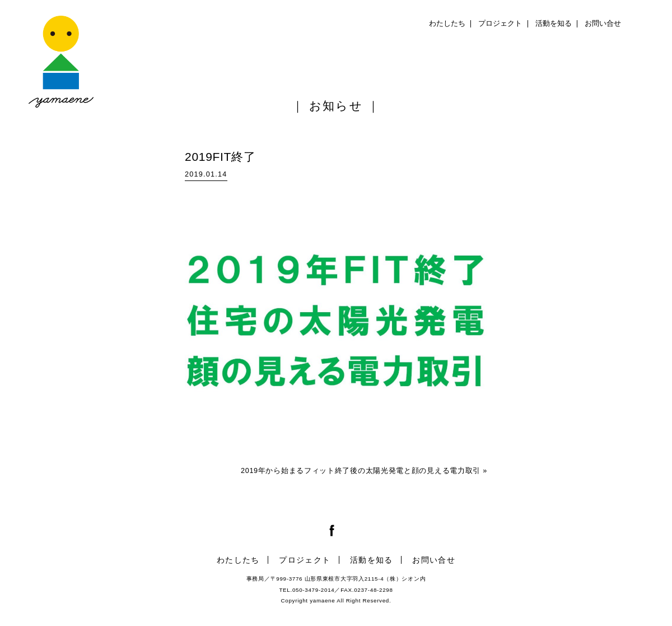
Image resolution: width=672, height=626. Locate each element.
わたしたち (447, 24)
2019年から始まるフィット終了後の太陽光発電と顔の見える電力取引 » (364, 471)
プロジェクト (500, 24)
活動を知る (554, 24)
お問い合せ (603, 24)
